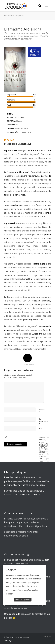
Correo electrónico (43, 421)
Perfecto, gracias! (23, 600)
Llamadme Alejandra (14, 15)
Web (41, 428)
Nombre (42, 411)
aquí (29, 144)
